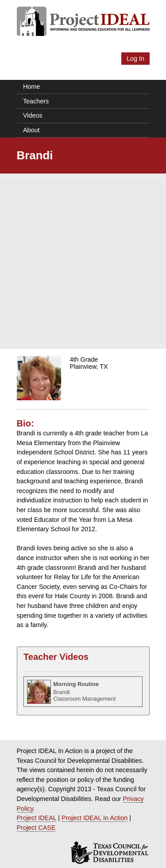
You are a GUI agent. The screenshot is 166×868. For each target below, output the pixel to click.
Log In (135, 59)
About (31, 130)
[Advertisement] (83, 261)
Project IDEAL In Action (95, 818)
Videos (33, 115)
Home (31, 87)
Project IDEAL (37, 818)
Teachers (36, 101)
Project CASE (36, 828)
